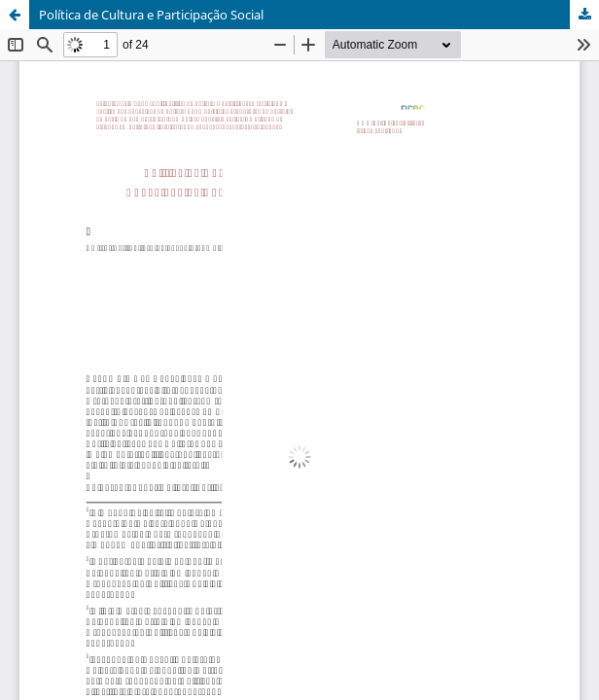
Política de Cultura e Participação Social (151, 15)
